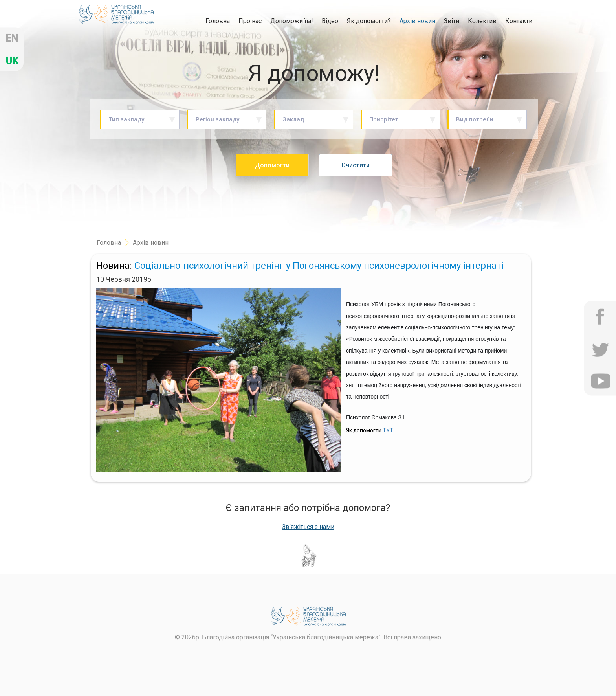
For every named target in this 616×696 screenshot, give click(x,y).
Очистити (356, 165)
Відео (330, 21)
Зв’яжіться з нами (308, 527)
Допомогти (272, 165)
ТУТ (388, 430)
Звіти (452, 21)
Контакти (519, 21)
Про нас (250, 21)
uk (12, 61)
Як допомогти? (369, 21)
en (12, 38)
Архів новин (417, 21)
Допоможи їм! (292, 21)
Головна (218, 21)
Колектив (482, 21)
